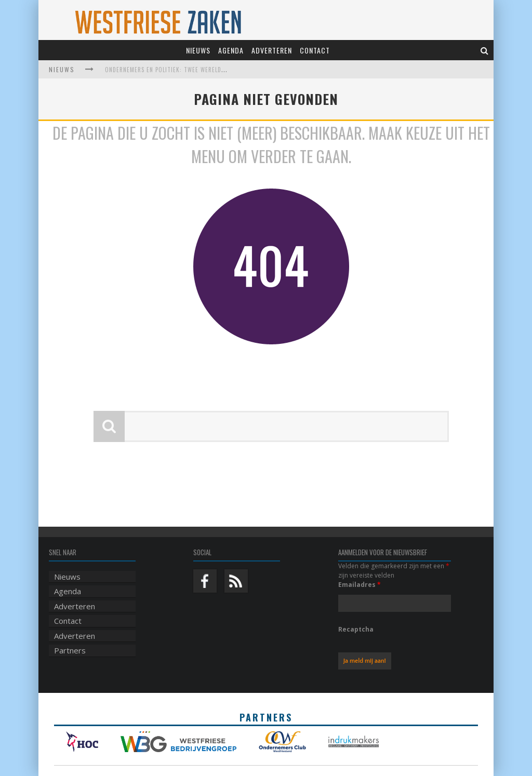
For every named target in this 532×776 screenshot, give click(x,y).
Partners (70, 650)
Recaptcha (356, 629)
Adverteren (272, 50)
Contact (315, 50)
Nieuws (198, 50)
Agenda (231, 50)
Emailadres (360, 585)
